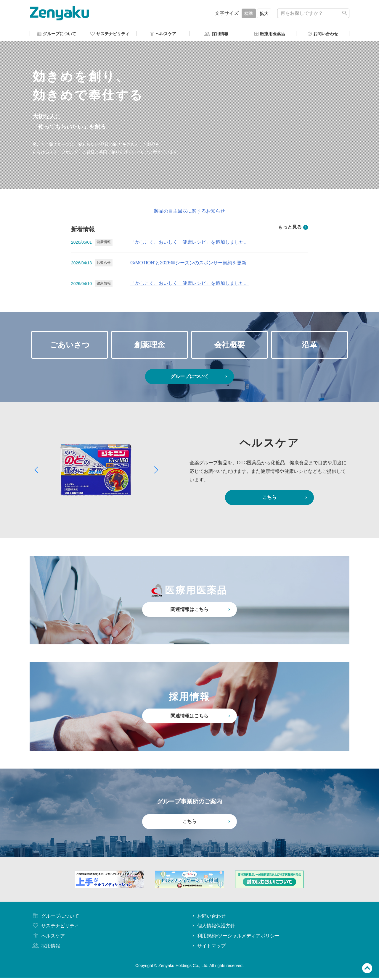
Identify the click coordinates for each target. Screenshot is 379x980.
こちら (285, 500)
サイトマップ (208, 948)
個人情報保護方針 (213, 928)
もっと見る (293, 228)
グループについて (200, 379)
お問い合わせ (208, 918)
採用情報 (46, 948)
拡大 (264, 13)
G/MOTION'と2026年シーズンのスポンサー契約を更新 (188, 264)
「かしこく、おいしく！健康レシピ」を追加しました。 (189, 243)
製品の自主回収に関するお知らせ (189, 212)
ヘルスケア (48, 938)
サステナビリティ (55, 928)
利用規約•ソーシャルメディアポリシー (235, 938)
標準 (249, 13)
